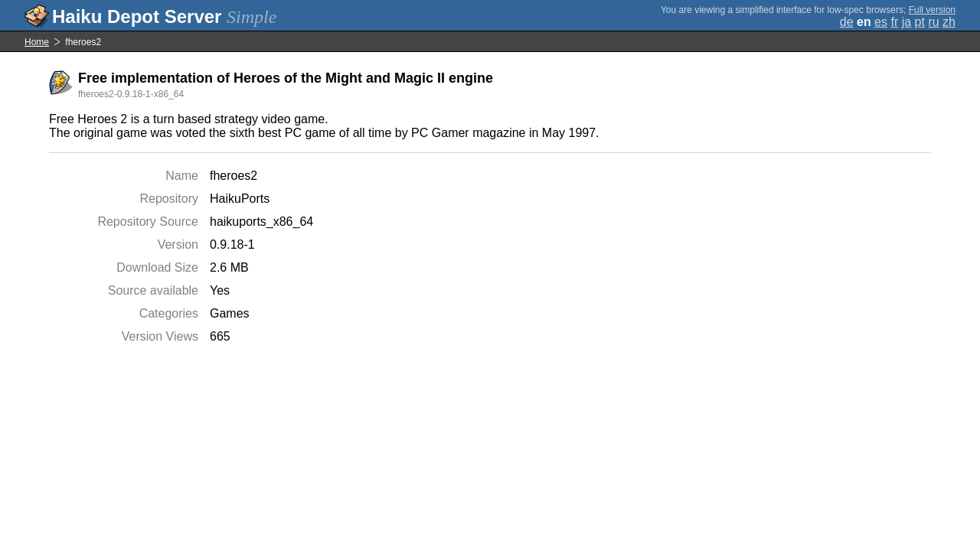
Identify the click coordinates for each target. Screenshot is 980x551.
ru (933, 22)
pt (920, 22)
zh (949, 22)
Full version (932, 10)
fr (894, 22)
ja (906, 22)
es (881, 22)
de (847, 22)
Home (37, 42)
